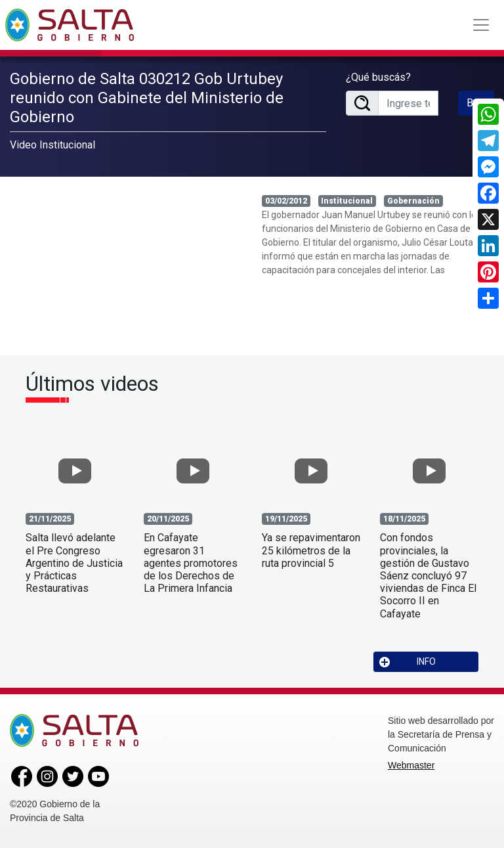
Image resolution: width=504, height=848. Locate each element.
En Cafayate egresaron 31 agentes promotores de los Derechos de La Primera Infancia (191, 563)
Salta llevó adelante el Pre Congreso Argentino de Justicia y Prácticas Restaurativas (74, 563)
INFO (408, 662)
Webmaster (411, 765)
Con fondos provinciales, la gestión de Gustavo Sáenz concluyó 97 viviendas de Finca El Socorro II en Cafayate (428, 575)
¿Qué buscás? (378, 77)
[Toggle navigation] (481, 25)
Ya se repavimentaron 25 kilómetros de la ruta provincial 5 (311, 550)
